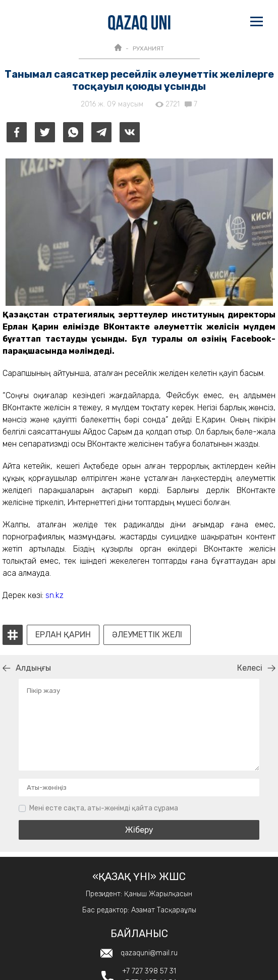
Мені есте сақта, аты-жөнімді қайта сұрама (104, 808)
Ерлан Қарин (63, 635)
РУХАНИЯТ (148, 48)
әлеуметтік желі (147, 635)
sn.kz (54, 595)
